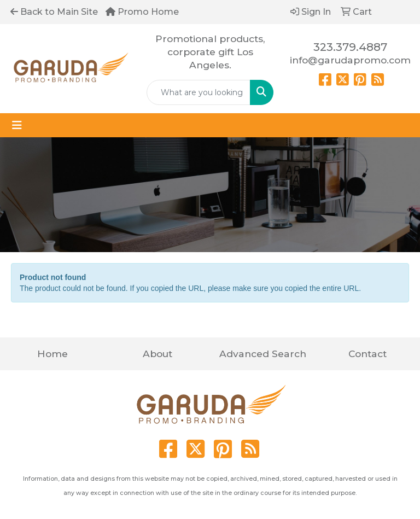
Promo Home (142, 12)
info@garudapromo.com (350, 60)
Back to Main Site (54, 12)
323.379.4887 (350, 47)
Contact (367, 354)
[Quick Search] (199, 92)
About (157, 354)
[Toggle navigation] (17, 125)
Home (52, 354)
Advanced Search (263, 354)
